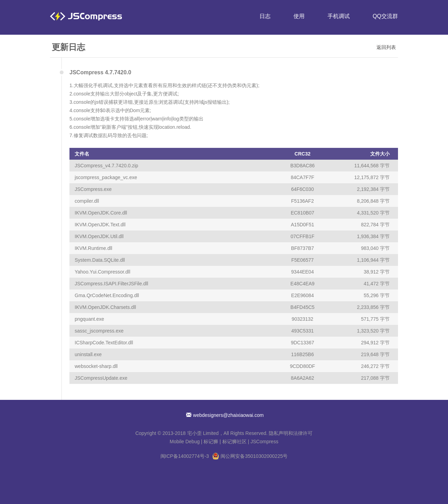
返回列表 (386, 47)
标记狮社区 (234, 442)
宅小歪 (194, 433)
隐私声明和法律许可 (291, 433)
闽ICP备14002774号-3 (185, 456)
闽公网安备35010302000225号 (254, 456)
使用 (299, 16)
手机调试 (339, 16)
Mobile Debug (185, 442)
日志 (265, 16)
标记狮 (211, 442)
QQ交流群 (385, 16)
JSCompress (264, 442)
